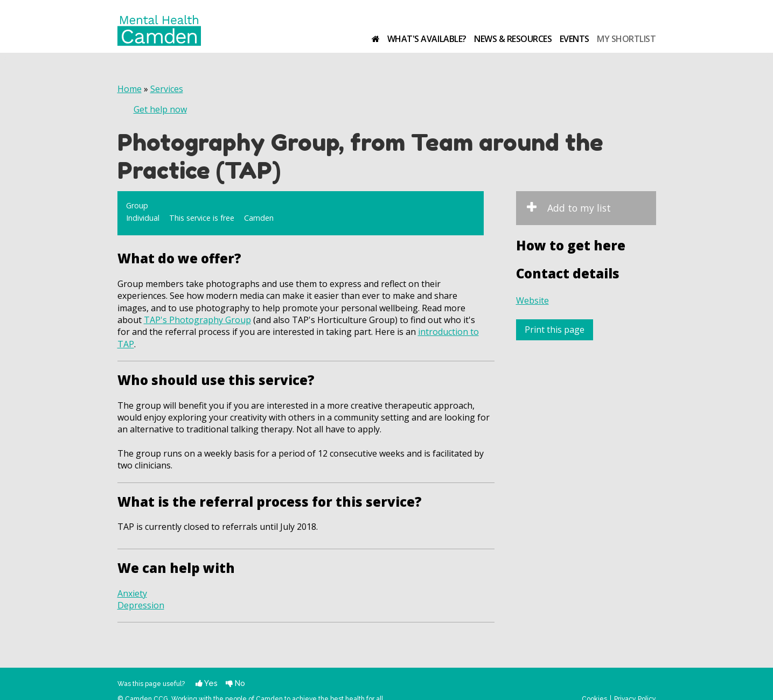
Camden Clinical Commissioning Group (622, 20)
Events (574, 39)
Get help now (160, 109)
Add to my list (579, 208)
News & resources (513, 39)
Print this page (555, 330)
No (235, 683)
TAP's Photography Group (197, 320)
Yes (207, 683)
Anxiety (132, 593)
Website (532, 300)
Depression (141, 605)
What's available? (427, 39)
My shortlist (626, 39)
